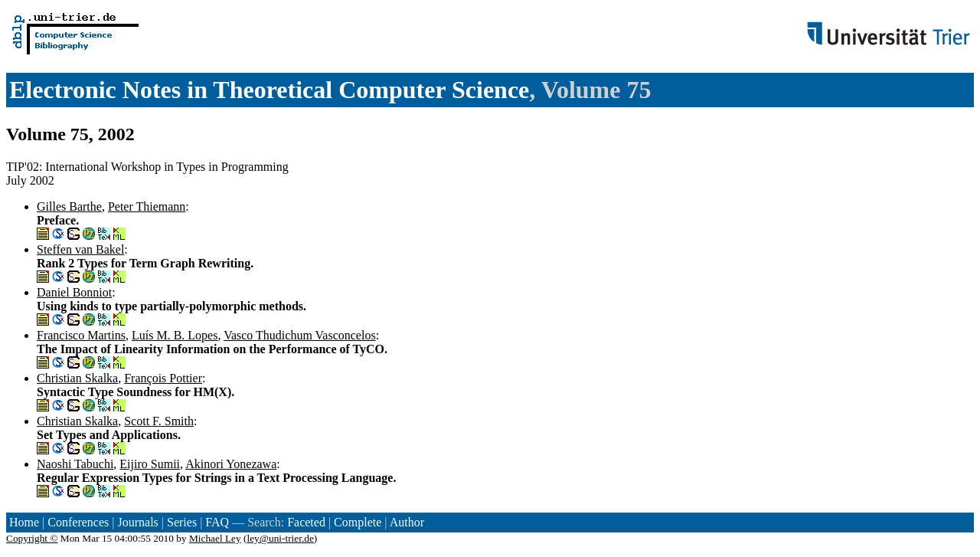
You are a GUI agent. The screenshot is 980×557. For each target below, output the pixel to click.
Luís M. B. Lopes (175, 335)
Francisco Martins (81, 335)
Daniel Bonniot (74, 292)
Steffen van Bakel (80, 249)
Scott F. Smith (159, 421)
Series (182, 522)
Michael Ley (215, 538)
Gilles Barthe (69, 206)
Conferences (78, 522)
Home (24, 522)
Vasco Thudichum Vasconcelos (299, 335)
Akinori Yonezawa (231, 464)
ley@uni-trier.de (280, 538)
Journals (137, 522)
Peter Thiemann (147, 206)
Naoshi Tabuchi (75, 464)
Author (407, 522)
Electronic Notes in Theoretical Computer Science (269, 90)
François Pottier (163, 378)
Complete (358, 522)
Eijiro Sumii (150, 464)
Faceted (306, 522)
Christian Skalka (77, 378)
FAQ (217, 522)
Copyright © (32, 538)
